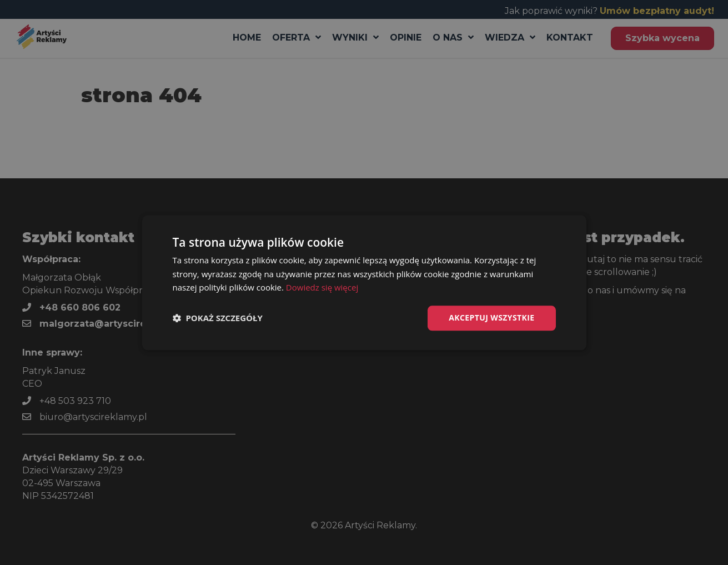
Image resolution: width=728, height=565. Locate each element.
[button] (218, 318)
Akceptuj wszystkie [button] (491, 317)
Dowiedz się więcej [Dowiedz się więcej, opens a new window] (322, 288)
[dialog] (364, 282)
